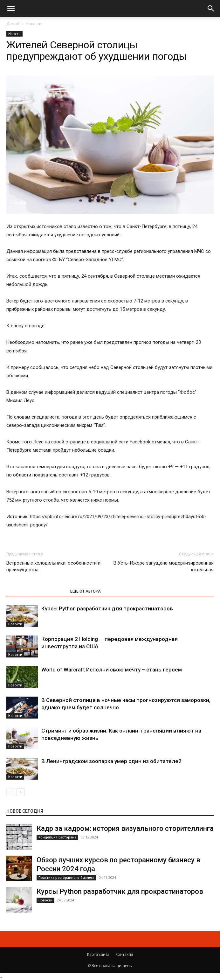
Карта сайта (98, 954)
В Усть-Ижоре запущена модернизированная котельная (164, 566)
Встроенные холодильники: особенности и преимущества (53, 566)
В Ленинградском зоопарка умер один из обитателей (111, 761)
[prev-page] (10, 792)
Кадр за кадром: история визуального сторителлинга (125, 828)
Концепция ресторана (57, 837)
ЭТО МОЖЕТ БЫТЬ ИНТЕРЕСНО (35, 591)
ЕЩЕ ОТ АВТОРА (86, 591)
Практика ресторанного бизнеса (66, 878)
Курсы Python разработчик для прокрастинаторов (107, 608)
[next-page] (21, 792)
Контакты (124, 954)
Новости (34, 24)
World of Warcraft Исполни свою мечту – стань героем (112, 670)
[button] (11, 9)
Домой (13, 24)
